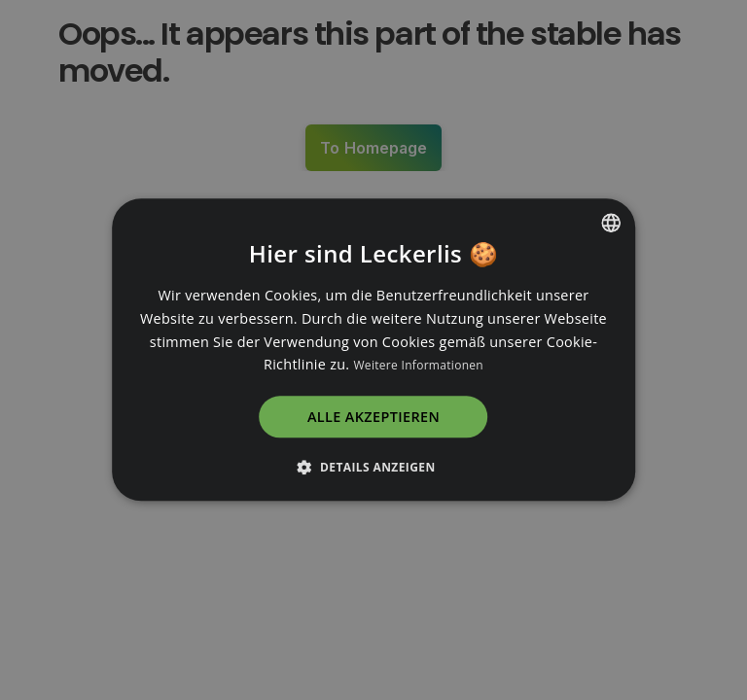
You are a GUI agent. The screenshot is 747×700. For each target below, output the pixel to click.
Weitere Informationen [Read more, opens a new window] (418, 366)
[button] (373, 468)
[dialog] (373, 350)
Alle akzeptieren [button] (373, 418)
